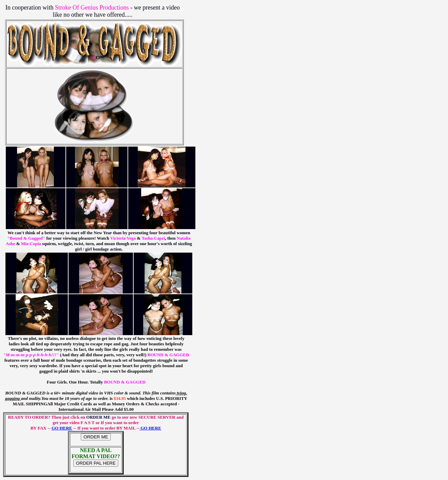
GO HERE (62, 428)
